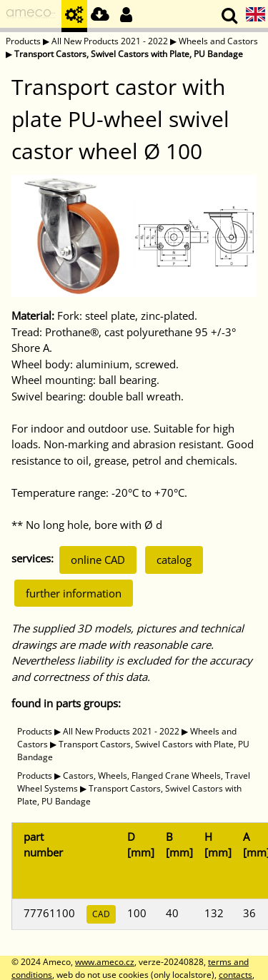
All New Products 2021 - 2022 (110, 41)
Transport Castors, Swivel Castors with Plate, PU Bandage (129, 54)
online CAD (98, 560)
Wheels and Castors (218, 41)
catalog (174, 560)
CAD (101, 914)
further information (74, 593)
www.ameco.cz (105, 962)
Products (23, 41)
